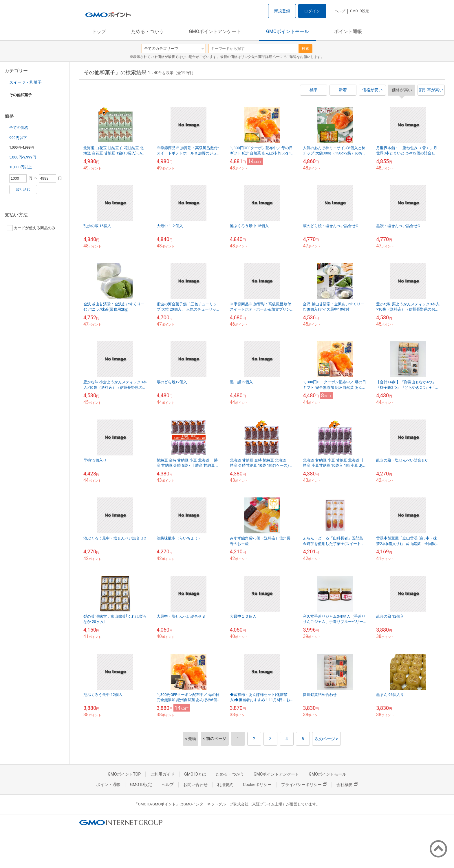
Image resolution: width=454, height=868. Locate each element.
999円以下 (18, 138)
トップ (99, 31)
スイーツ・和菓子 (25, 82)
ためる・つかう (147, 31)
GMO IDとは (195, 774)
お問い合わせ (195, 785)
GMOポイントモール (288, 31)
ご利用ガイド (162, 774)
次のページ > (326, 739)
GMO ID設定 (359, 11)
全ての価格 (19, 128)
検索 (305, 49)
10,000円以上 (21, 167)
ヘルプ (340, 11)
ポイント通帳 (348, 31)
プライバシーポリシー (304, 785)
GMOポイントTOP (124, 774)
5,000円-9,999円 (23, 157)
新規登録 (282, 11)
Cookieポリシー (257, 785)
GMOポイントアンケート (215, 31)
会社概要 (347, 785)
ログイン (312, 11)
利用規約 (225, 785)
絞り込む (23, 189)
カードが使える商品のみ (31, 228)
